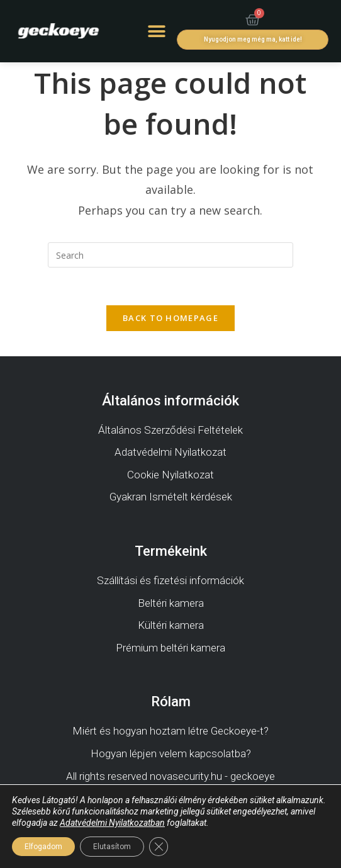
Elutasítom (112, 847)
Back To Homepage (170, 318)
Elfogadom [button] (43, 847)
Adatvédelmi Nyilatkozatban (112, 823)
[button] (156, 31)
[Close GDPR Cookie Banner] (159, 847)
